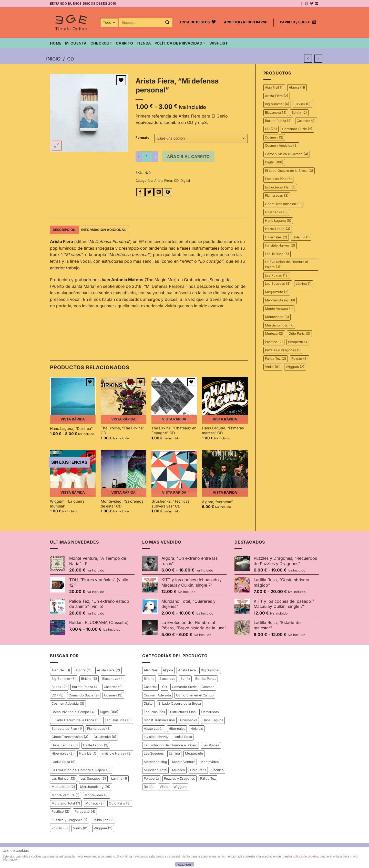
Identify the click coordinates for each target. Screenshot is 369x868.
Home (56, 43)
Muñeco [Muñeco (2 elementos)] (274, 334)
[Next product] (308, 59)
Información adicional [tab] (104, 230)
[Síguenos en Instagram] (307, 4)
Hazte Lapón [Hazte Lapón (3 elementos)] (278, 229)
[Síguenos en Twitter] (312, 4)
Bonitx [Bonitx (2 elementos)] (299, 113)
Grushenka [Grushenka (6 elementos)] (276, 212)
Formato (142, 138)
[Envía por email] (159, 192)
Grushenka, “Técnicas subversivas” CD (171, 504)
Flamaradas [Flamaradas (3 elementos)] (277, 195)
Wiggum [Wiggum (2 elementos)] (295, 367)
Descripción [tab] (64, 230)
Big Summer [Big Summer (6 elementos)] (277, 104)
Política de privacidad (180, 43)
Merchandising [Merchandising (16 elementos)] (280, 300)
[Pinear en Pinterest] (168, 192)
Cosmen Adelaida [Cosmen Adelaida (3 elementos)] (281, 146)
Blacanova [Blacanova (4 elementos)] (276, 113)
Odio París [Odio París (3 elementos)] (299, 334)
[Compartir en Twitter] (150, 192)
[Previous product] (318, 59)
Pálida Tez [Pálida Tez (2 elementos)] (276, 359)
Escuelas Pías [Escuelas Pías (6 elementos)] (278, 179)
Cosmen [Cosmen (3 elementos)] (274, 137)
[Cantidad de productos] (147, 156)
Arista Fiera (163, 181)
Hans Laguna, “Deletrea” (71, 428)
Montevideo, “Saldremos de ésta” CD (122, 504)
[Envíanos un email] (316, 4)
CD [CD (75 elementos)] (271, 129)
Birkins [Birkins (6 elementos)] (303, 104)
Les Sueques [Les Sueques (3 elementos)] (278, 284)
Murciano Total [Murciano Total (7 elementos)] (279, 325)
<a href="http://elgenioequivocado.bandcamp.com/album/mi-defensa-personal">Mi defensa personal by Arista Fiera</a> (149, 330)
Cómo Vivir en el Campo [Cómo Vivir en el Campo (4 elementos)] (287, 154)
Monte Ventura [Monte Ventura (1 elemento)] (279, 309)
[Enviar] (167, 23)
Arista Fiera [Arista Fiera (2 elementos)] (277, 96)
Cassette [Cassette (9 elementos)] (306, 121)
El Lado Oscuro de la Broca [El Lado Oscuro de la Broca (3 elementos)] (289, 171)
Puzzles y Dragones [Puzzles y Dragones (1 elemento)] (283, 350)
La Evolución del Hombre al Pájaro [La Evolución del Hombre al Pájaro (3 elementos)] (286, 264)
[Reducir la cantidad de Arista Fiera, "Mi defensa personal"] (139, 156)
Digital (185, 181)
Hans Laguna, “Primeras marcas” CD (223, 430)
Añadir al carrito (188, 157)
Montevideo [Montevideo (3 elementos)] (277, 317)
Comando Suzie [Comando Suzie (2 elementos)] (297, 129)
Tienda (144, 43)
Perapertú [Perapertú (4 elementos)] (298, 342)
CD (70, 59)
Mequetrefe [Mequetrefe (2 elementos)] (277, 292)
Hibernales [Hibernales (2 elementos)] (276, 237)
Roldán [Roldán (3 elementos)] (300, 359)
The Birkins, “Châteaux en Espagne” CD (174, 430)
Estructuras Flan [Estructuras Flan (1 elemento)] (280, 187)
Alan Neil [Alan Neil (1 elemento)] (274, 87)
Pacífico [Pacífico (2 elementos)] (274, 342)
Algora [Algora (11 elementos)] (297, 87)
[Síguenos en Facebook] (302, 4)
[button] (245, 23)
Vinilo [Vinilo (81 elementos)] (273, 367)
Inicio (53, 59)
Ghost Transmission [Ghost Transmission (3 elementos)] (283, 204)
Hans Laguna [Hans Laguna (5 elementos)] (278, 221)
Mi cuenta (76, 43)
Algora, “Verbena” (217, 502)
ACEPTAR (184, 865)
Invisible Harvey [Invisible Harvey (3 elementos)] (280, 245)
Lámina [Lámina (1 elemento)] (304, 284)
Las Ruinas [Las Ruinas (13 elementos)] (277, 275)
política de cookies (306, 856)
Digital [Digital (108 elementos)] (274, 162)
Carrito (124, 43)
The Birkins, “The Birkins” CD (122, 430)
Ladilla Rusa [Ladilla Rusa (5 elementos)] (277, 254)
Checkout (101, 43)
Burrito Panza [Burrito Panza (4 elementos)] (278, 121)
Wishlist (219, 43)
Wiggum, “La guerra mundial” (67, 504)
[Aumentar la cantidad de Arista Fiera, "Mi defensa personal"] (155, 156)
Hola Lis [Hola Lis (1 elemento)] (301, 237)
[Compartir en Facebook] (140, 192)
